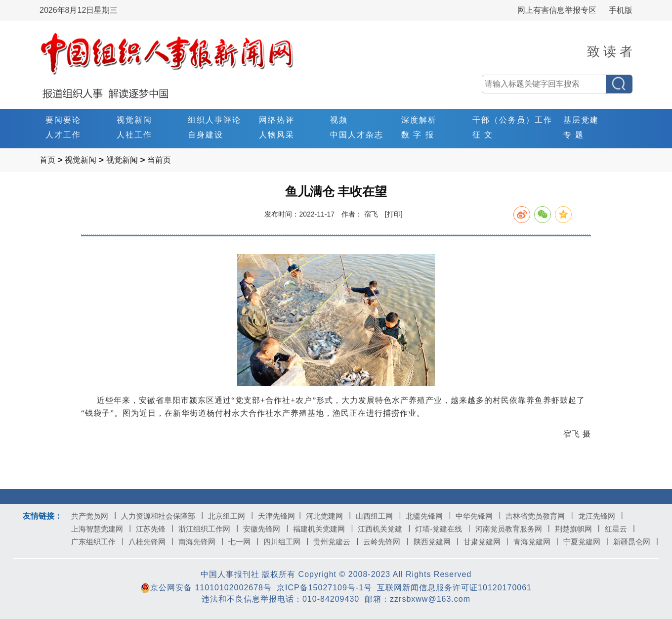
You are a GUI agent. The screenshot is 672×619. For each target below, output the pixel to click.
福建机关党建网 (323, 529)
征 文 (483, 135)
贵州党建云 (336, 542)
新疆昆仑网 (636, 542)
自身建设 (206, 135)
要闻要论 (63, 120)
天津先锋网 (279, 516)
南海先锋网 (201, 542)
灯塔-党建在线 (442, 529)
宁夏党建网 (586, 542)
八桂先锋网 (151, 542)
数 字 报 (418, 135)
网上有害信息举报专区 (557, 10)
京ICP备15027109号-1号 (324, 588)
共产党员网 (94, 516)
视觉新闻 (134, 120)
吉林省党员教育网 (539, 516)
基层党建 (581, 120)
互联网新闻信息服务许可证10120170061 (454, 588)
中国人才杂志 (357, 135)
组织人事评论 (214, 120)
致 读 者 (610, 51)
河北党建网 (328, 516)
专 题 (574, 135)
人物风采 (277, 135)
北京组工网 (231, 516)
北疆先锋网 (428, 516)
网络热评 (277, 120)
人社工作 (134, 135)
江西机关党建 (384, 529)
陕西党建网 (436, 542)
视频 (339, 120)
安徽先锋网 (266, 529)
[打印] (394, 214)
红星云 (620, 529)
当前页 (159, 160)
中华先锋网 (478, 516)
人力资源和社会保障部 (162, 516)
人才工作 (63, 135)
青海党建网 (536, 542)
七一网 (243, 542)
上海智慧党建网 (101, 529)
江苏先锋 (155, 529)
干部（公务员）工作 (512, 120)
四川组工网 (286, 542)
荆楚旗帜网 (577, 529)
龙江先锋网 (601, 516)
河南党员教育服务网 (513, 529)
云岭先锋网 (386, 542)
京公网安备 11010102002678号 (206, 588)
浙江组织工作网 (208, 529)
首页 (47, 160)
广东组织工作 (97, 542)
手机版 (621, 10)
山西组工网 (378, 516)
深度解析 (419, 120)
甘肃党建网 (486, 542)
